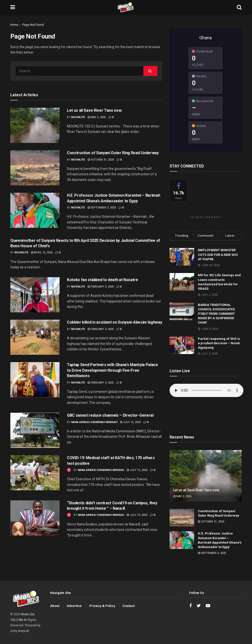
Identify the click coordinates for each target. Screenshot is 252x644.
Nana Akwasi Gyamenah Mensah (94, 422)
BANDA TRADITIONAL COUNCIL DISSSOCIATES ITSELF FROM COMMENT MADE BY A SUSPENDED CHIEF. (216, 314)
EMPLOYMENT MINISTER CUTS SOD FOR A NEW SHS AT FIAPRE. (218, 254)
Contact (129, 606)
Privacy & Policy (102, 606)
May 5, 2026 (97, 117)
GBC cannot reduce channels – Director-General (110, 415)
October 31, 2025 (101, 160)
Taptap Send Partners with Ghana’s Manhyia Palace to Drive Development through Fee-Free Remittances (112, 370)
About (55, 606)
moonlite (78, 117)
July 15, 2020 (130, 422)
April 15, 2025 (42, 253)
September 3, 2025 (102, 208)
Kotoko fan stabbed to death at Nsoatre (102, 280)
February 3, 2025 (101, 287)
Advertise (74, 606)
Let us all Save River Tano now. (94, 110)
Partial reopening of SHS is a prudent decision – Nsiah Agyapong (219, 343)
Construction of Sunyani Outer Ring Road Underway (113, 153)
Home (14, 25)
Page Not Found (33, 25)
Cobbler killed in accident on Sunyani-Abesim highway (114, 322)
